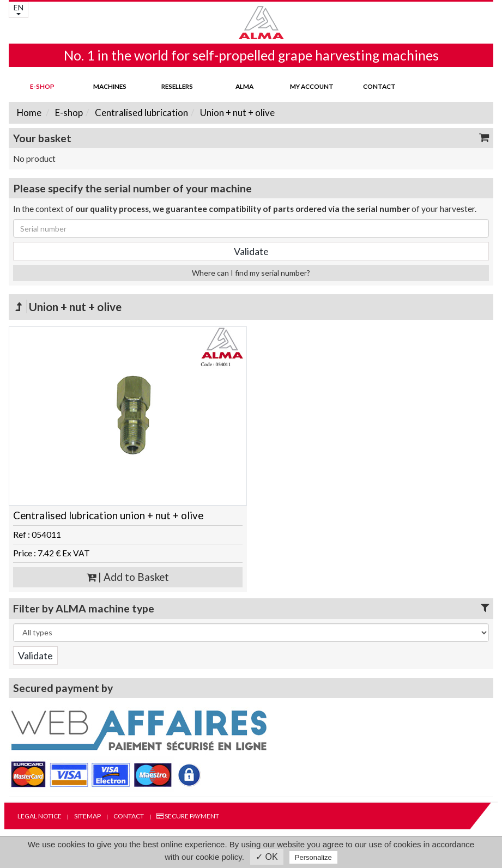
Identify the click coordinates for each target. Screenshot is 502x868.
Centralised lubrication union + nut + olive (108, 515)
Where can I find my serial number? (251, 273)
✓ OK (267, 857)
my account (312, 86)
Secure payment (188, 816)
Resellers (177, 86)
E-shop (42, 86)
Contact (379, 86)
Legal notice (40, 816)
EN (19, 9)
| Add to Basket (128, 577)
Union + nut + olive (237, 113)
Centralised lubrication (141, 113)
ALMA (244, 86)
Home (29, 113)
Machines (110, 86)
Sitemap (87, 816)
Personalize (313, 857)
